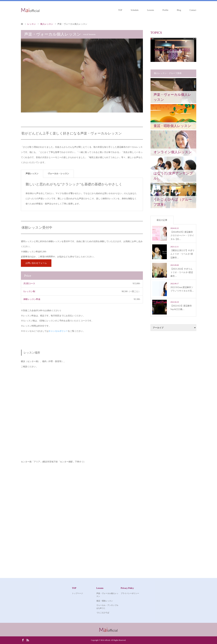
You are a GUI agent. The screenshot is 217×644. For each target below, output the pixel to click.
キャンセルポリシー (58, 331)
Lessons (150, 10)
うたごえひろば (103, 613)
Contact (193, 10)
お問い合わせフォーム (36, 263)
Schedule (135, 10)
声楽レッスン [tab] (32, 174)
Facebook (23, 640)
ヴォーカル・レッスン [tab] (58, 174)
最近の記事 (162, 220)
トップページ (77, 593)
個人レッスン (47, 24)
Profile (165, 10)
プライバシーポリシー (130, 593)
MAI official (105, 640)
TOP (120, 10)
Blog (179, 10)
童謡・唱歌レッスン (105, 601)
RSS (28, 640)
